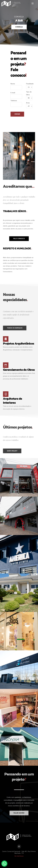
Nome (16, 86)
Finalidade (29, 86)
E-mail (16, 95)
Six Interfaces (19, 856)
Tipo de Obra (29, 95)
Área (29, 105)
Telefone (16, 103)
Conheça (19, 27)
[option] (19, 23)
